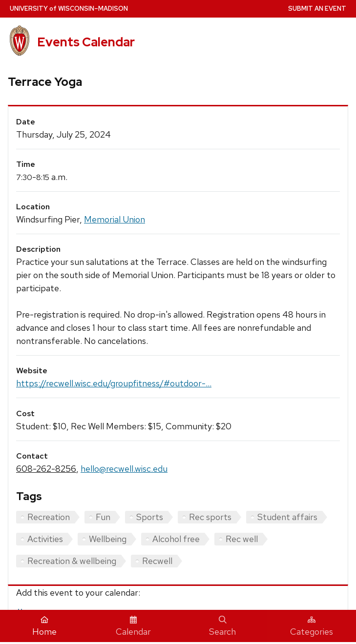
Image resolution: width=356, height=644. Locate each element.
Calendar (133, 626)
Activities (45, 539)
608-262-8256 (46, 469)
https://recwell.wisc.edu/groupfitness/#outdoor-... (114, 383)
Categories (312, 626)
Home (44, 626)
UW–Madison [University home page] (69, 9)
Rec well (242, 539)
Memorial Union (115, 219)
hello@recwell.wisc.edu (124, 469)
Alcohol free (176, 539)
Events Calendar (86, 42)
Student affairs (287, 517)
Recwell (157, 561)
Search (222, 626)
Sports (150, 517)
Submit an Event (317, 9)
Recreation (49, 517)
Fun (103, 517)
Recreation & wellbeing (72, 561)
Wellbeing (108, 539)
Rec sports (210, 517)
